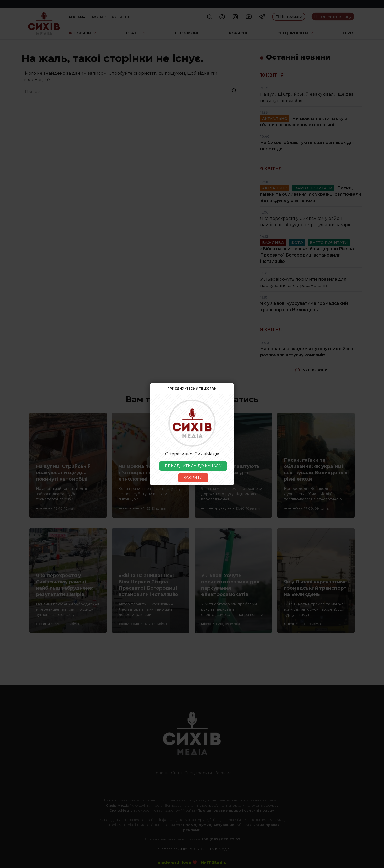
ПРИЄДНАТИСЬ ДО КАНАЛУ (193, 466)
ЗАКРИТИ (193, 478)
